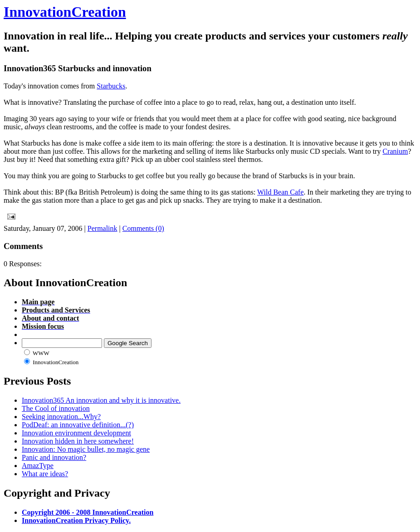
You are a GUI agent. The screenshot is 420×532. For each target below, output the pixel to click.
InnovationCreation (65, 12)
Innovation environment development (76, 433)
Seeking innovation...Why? (61, 417)
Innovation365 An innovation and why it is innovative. (101, 400)
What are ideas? (45, 474)
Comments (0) (143, 228)
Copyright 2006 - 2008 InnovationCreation (88, 512)
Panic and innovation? (54, 457)
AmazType (38, 466)
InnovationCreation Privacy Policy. (76, 520)
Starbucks (111, 86)
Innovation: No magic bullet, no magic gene (86, 449)
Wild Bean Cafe (280, 192)
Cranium (395, 151)
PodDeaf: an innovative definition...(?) (78, 425)
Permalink (103, 228)
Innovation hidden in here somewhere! (78, 441)
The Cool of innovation (56, 408)
